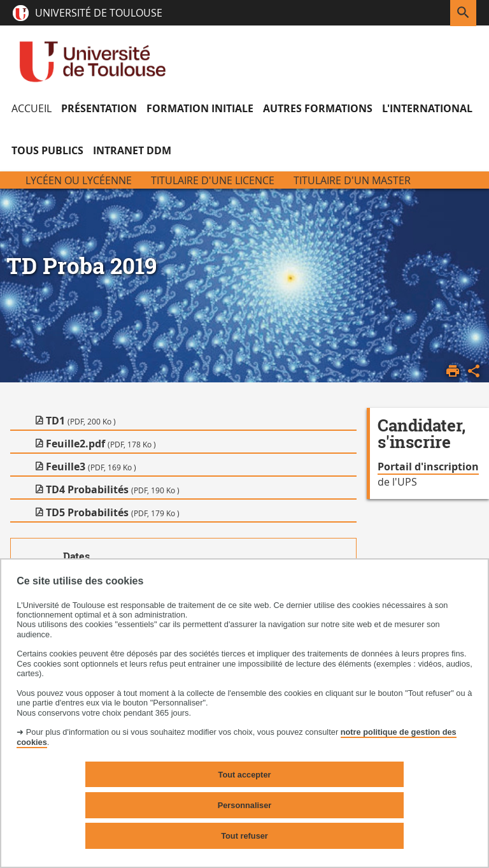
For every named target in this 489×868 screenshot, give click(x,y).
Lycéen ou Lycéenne (79, 180)
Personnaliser (245, 805)
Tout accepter (245, 775)
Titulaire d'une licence (213, 180)
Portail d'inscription (428, 467)
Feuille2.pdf (101, 444)
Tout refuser (244, 836)
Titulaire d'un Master (352, 180)
